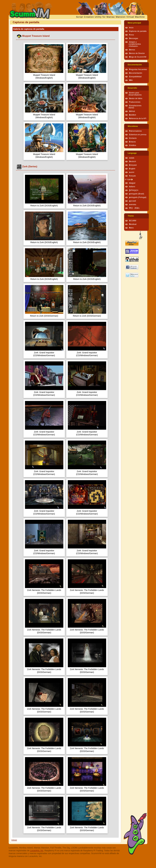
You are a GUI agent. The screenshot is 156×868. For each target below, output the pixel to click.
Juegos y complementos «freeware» (135, 44)
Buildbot (132, 115)
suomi (132, 172)
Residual (133, 224)
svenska (133, 205)
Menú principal (134, 23)
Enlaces (132, 142)
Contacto (133, 138)
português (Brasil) (137, 194)
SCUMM (133, 221)
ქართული (134, 190)
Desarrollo (132, 88)
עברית (127, 179)
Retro (131, 228)
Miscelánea (133, 126)
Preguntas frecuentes (138, 69)
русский (132, 201)
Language (132, 153)
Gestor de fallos (136, 98)
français (132, 176)
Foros (131, 35)
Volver (14, 840)
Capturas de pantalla (138, 31)
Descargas (134, 38)
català (132, 158)
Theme (131, 216)
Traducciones (135, 102)
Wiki (131, 80)
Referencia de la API (138, 118)
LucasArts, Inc (37, 851)
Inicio (131, 28)
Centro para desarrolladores (135, 94)
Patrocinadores (135, 131)
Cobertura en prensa (138, 135)
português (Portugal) (138, 197)
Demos (132, 50)
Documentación (135, 65)
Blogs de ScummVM (138, 57)
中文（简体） (135, 208)
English (132, 169)
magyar (132, 183)
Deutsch (132, 161)
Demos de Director (137, 53)
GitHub (132, 111)
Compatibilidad (135, 77)
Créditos (133, 145)
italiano (132, 187)
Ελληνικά (133, 165)
